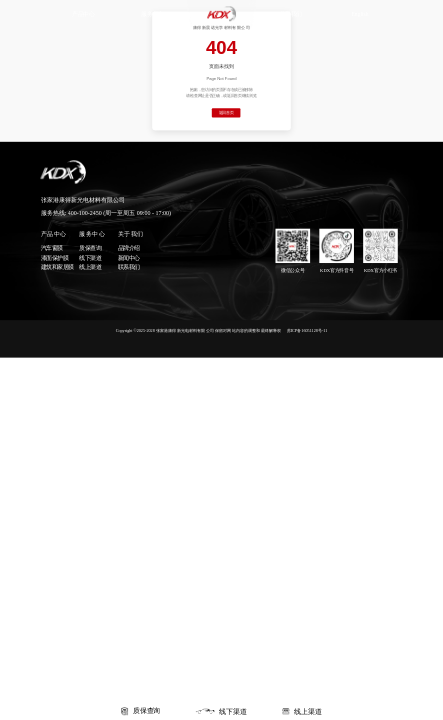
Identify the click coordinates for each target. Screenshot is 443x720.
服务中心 (152, 14)
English (359, 14)
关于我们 (291, 14)
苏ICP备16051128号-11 (307, 330)
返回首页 (226, 113)
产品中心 (83, 14)
